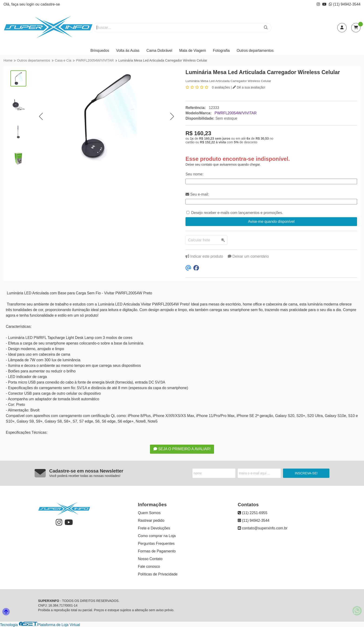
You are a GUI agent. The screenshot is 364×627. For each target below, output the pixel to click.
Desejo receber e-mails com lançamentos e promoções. (237, 213)
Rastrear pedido (151, 520)
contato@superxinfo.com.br (263, 528)
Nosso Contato (150, 559)
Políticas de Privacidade (158, 574)
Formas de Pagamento (157, 551)
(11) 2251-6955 (253, 513)
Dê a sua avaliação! (249, 87)
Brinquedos (100, 51)
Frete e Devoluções (154, 528)
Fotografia (221, 51)
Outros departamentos (255, 51)
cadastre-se (50, 4)
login (31, 4)
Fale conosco (149, 566)
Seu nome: (194, 174)
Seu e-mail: (197, 194)
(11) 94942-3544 (345, 4)
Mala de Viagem (193, 51)
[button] (41, 116)
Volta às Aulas (128, 51)
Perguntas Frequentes (156, 543)
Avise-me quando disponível (271, 222)
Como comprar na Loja (157, 536)
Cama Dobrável (159, 51)
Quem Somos (149, 513)
